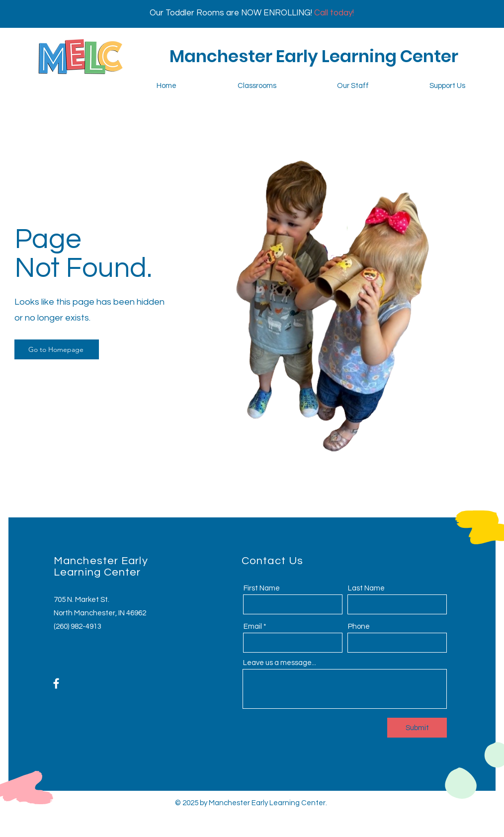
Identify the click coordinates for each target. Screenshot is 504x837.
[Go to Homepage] (57, 349)
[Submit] (417, 728)
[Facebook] (56, 683)
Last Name (366, 588)
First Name (262, 588)
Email (253, 627)
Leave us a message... (280, 663)
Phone (359, 627)
